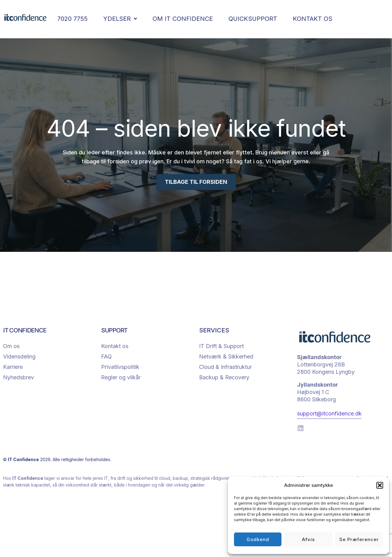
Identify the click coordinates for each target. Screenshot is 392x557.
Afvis (308, 539)
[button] (380, 485)
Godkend (258, 539)
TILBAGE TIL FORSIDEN (196, 182)
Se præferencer (359, 539)
